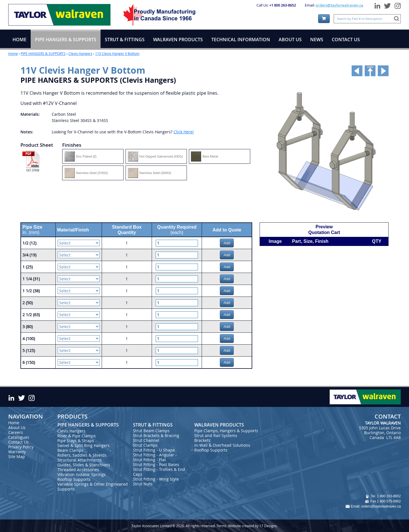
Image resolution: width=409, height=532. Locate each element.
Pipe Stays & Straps (76, 441)
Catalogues (19, 437)
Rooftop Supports (74, 479)
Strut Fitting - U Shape (154, 450)
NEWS (317, 40)
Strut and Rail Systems (216, 435)
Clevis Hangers (80, 53)
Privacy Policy (21, 447)
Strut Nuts (143, 484)
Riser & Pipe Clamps (77, 436)
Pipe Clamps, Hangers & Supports (226, 431)
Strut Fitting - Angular (154, 455)
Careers (16, 432)
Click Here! (184, 132)
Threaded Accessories (78, 470)
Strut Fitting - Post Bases (156, 464)
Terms (221, 526)
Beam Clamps (70, 450)
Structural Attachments (80, 460)
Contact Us (18, 442)
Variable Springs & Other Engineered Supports (93, 487)
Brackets (202, 440)
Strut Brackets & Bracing (156, 435)
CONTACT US (346, 40)
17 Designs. (269, 526)
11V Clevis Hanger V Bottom (117, 53)
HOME (19, 40)
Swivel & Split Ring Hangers (84, 445)
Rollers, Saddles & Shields (82, 455)
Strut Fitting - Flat (149, 460)
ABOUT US (290, 40)
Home (13, 53)
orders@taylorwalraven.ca (339, 5)
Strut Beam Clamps (151, 431)
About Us (17, 428)
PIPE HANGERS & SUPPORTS (43, 53)
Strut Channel (146, 440)
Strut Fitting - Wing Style (156, 479)
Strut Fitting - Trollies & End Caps (159, 472)
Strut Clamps (145, 445)
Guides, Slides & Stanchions (84, 465)
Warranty (17, 452)
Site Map (17, 457)
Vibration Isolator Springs (82, 474)
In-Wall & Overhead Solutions (222, 445)
